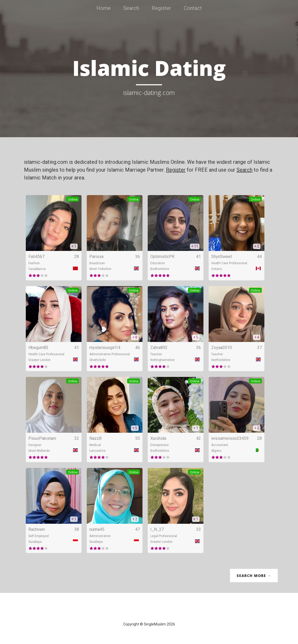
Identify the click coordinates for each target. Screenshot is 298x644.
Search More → (254, 576)
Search (131, 8)
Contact (193, 8)
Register (161, 8)
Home (104, 8)
